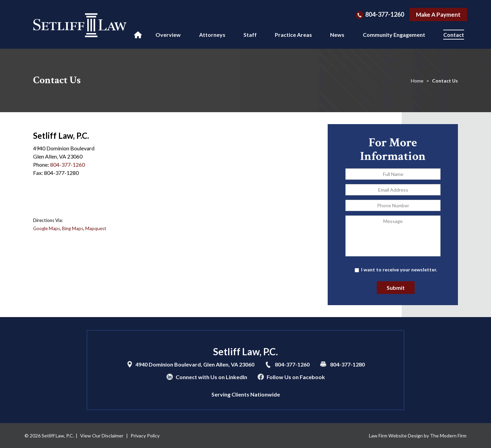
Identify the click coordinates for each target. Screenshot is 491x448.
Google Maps (47, 228)
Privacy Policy (145, 436)
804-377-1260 (385, 14)
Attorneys (212, 35)
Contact (454, 35)
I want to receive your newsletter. (399, 270)
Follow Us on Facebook (296, 377)
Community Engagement (394, 35)
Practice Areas (293, 35)
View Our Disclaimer (102, 436)
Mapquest (96, 228)
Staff (250, 35)
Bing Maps (73, 228)
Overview (168, 35)
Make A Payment (438, 14)
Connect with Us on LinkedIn (211, 377)
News (337, 35)
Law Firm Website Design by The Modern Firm (418, 436)
